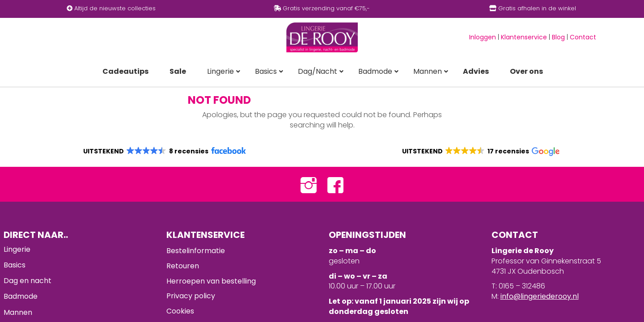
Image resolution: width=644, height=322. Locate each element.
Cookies (180, 311)
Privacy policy (191, 296)
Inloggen (483, 37)
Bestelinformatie (196, 251)
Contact (583, 37)
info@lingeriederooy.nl (540, 296)
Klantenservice (524, 37)
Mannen (18, 312)
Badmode (21, 296)
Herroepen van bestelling (211, 281)
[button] (164, 151)
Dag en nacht (28, 281)
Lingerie (17, 249)
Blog (558, 37)
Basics (15, 265)
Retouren (183, 266)
